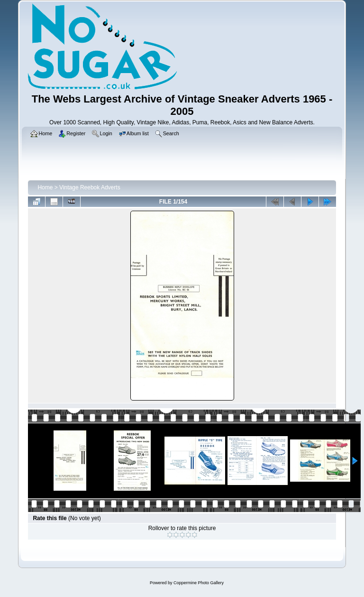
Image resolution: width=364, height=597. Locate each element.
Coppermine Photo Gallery (199, 583)
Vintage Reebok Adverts (90, 187)
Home (45, 187)
